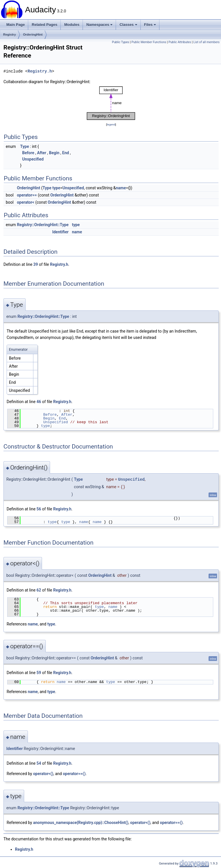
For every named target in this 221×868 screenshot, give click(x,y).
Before (28, 153)
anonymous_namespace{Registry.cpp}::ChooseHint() (81, 823)
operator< (26, 202)
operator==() (74, 774)
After (42, 153)
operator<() (43, 774)
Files (150, 25)
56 (39, 509)
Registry (9, 35)
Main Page (16, 25)
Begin (54, 153)
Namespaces (100, 25)
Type (25, 146)
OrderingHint (33, 35)
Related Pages (44, 25)
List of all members (206, 42)
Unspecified (33, 159)
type (56, 188)
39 (36, 264)
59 (39, 673)
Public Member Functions (149, 42)
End (66, 153)
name (121, 188)
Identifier (60, 232)
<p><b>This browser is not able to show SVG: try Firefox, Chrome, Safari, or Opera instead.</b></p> (111, 103)
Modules (72, 25)
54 (39, 763)
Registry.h (40, 71)
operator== (27, 195)
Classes (128, 25)
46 (39, 402)
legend (111, 124)
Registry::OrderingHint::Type (43, 225)
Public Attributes (180, 42)
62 (39, 590)
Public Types (121, 42)
